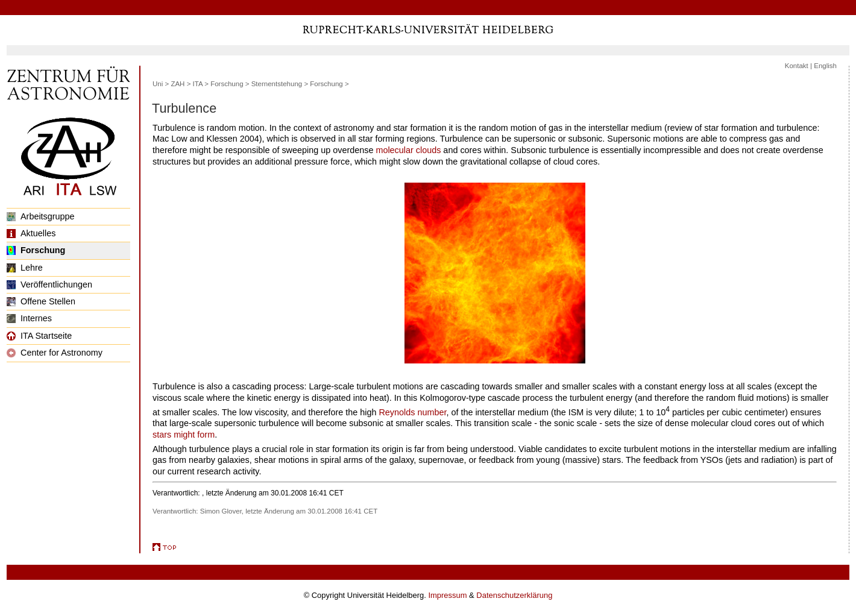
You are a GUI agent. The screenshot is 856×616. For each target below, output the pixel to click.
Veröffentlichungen (49, 284)
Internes (29, 318)
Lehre (25, 268)
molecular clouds (408, 150)
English (825, 66)
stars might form (184, 435)
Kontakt (797, 66)
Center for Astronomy (55, 353)
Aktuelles (31, 233)
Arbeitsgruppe (41, 216)
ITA (198, 84)
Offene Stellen (41, 301)
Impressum (447, 595)
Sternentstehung (277, 84)
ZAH (178, 84)
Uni (158, 84)
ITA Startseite (39, 336)
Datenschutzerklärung (514, 595)
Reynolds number (412, 412)
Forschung (36, 250)
